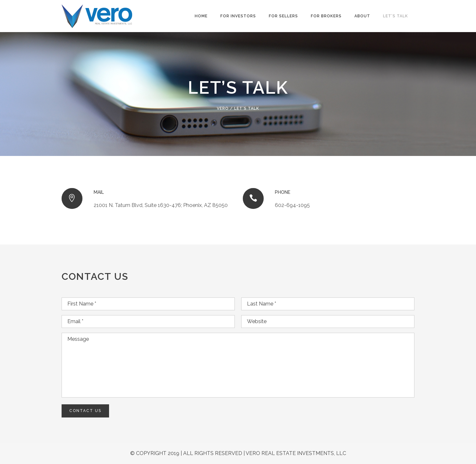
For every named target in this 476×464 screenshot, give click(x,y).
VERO (223, 108)
